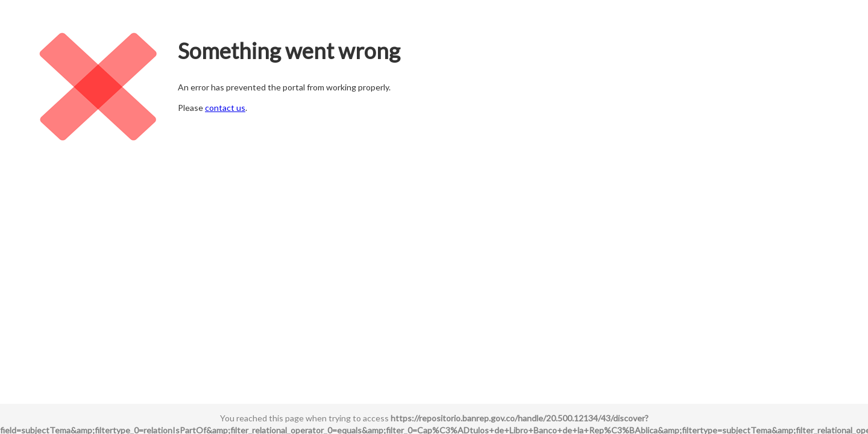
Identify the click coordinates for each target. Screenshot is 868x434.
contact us (225, 108)
